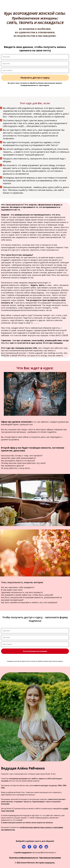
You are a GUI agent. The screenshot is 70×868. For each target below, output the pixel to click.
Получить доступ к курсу (35, 78)
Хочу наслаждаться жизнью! (35, 651)
